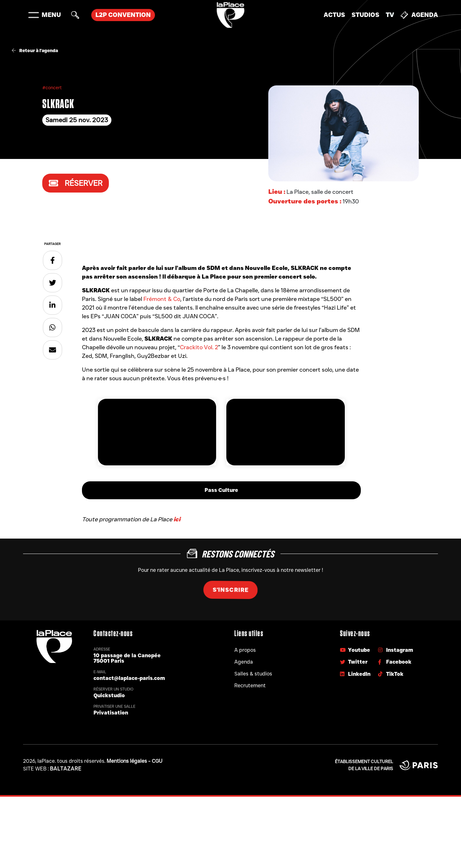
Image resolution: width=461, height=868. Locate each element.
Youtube (355, 650)
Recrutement (250, 686)
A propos (245, 650)
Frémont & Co (162, 299)
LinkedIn (355, 674)
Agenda (419, 15)
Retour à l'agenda (35, 51)
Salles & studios (253, 674)
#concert (52, 88)
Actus (334, 15)
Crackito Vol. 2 (199, 347)
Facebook (395, 662)
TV (390, 15)
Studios (365, 15)
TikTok (391, 674)
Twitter (354, 662)
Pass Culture (221, 490)
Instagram (396, 650)
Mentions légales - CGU (134, 761)
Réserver (76, 183)
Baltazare (66, 769)
